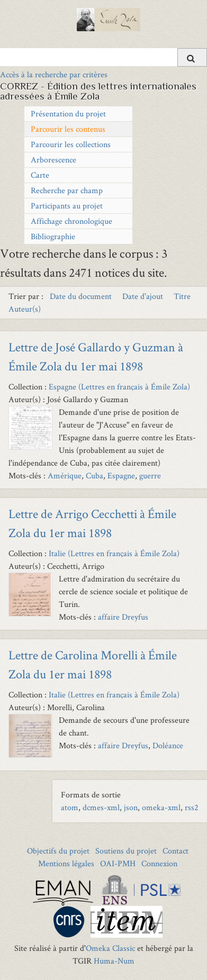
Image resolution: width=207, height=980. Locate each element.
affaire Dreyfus (123, 617)
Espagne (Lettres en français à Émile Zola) (119, 387)
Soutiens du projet (126, 851)
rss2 (192, 807)
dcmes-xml (101, 807)
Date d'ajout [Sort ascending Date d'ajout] (144, 296)
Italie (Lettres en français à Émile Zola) (114, 553)
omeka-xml (161, 807)
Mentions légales (66, 863)
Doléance (168, 745)
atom (70, 807)
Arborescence (53, 160)
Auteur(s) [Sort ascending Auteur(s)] (25, 309)
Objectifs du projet (58, 851)
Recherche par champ (67, 190)
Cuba (94, 475)
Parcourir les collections (71, 144)
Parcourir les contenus (68, 129)
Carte (40, 175)
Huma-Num (114, 961)
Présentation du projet (68, 114)
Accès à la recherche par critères (54, 74)
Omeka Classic (110, 948)
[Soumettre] (192, 57)
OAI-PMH (118, 863)
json (131, 807)
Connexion (159, 863)
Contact (175, 851)
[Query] (103, 57)
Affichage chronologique (71, 221)
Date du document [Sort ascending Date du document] (82, 296)
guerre (150, 475)
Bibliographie (53, 236)
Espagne (121, 475)
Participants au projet (67, 206)
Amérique (65, 475)
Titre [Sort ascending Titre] (182, 296)
